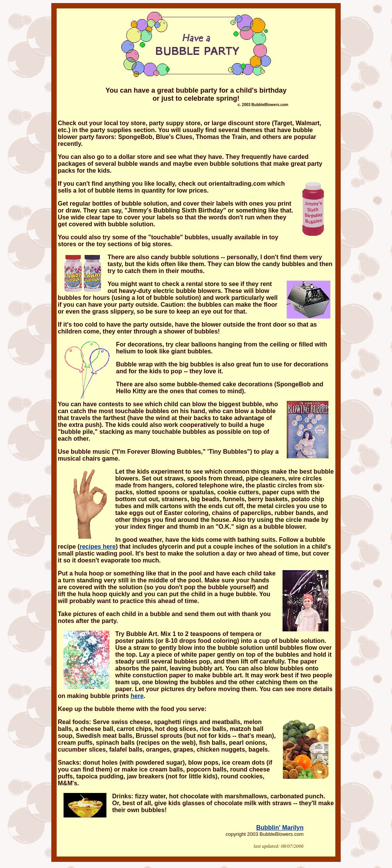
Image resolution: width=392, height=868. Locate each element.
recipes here (98, 547)
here (137, 696)
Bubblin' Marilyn (280, 828)
